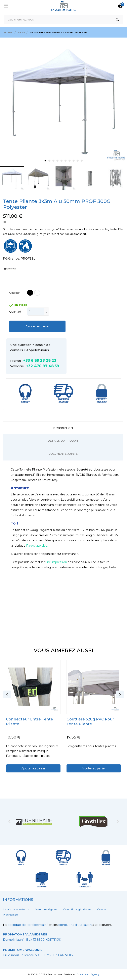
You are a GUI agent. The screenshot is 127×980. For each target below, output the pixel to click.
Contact (103, 909)
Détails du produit (63, 441)
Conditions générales (77, 909)
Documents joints (63, 454)
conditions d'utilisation (75, 925)
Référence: (11, 258)
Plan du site (10, 915)
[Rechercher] (63, 20)
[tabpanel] (63, 101)
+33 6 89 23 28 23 (40, 361)
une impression (56, 562)
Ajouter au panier (37, 326)
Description (63, 428)
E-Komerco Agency (88, 974)
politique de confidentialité (28, 925)
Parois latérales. (37, 546)
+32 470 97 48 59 (43, 366)
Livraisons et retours (16, 909)
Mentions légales (46, 909)
